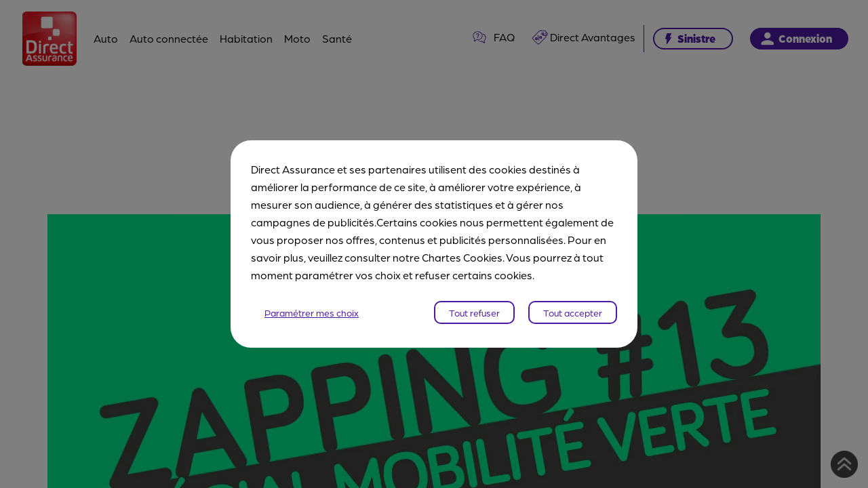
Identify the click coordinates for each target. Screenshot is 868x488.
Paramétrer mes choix (312, 312)
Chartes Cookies (462, 257)
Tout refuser (474, 312)
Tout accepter (573, 312)
